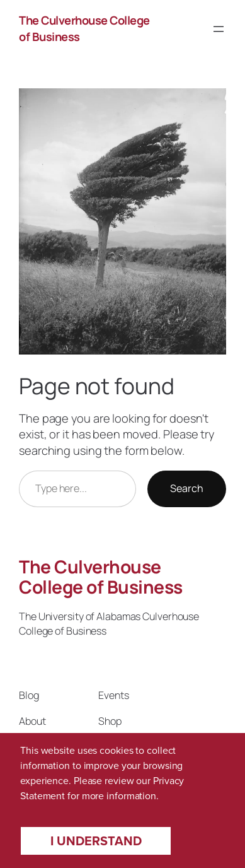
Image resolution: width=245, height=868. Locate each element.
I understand (96, 841)
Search (187, 488)
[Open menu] (219, 29)
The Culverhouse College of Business (101, 577)
